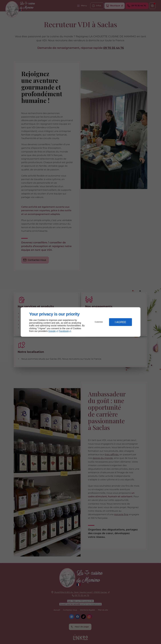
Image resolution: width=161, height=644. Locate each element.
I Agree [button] (121, 322)
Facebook (64, 331)
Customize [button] (99, 322)
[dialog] (81, 322)
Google (52, 331)
